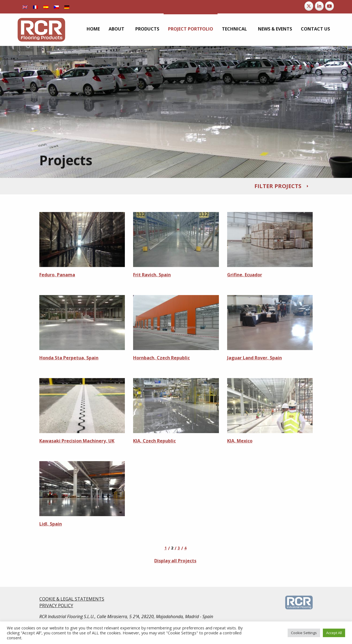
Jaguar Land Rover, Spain (255, 358)
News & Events (275, 29)
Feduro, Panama (57, 275)
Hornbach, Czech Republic (161, 358)
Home (93, 29)
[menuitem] (25, 7)
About (116, 29)
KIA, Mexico (240, 441)
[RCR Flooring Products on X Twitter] (309, 6)
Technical (234, 29)
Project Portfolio (191, 29)
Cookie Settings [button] (304, 633)
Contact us (315, 29)
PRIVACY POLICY (56, 606)
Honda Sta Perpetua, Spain (69, 358)
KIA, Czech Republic (154, 441)
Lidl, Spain (51, 524)
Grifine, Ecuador (245, 275)
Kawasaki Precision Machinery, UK (77, 441)
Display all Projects (175, 561)
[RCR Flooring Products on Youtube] (329, 6)
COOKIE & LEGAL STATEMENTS (72, 599)
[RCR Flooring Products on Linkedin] (319, 6)
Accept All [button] (334, 633)
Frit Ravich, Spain (152, 275)
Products (147, 29)
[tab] (176, 186)
